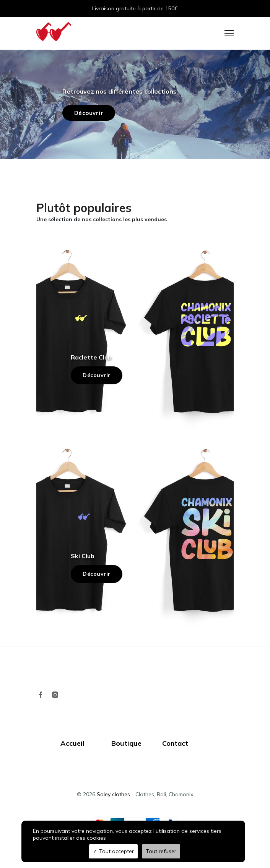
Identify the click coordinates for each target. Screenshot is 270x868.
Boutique (126, 743)
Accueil (72, 743)
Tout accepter (113, 851)
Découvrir (97, 375)
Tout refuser (161, 851)
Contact (175, 743)
